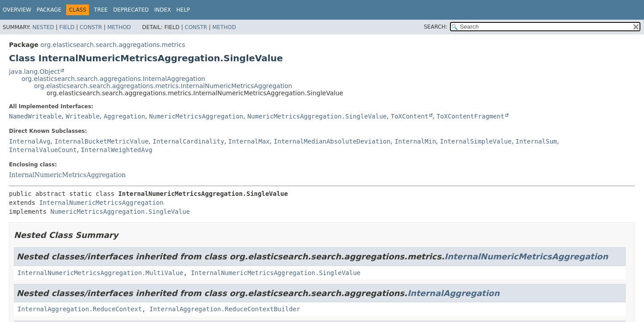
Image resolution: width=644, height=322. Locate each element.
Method (119, 27)
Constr (91, 27)
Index (163, 10)
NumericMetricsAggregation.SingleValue (317, 116)
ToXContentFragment (470, 116)
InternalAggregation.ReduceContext (80, 309)
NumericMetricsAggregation (196, 116)
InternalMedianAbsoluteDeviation (332, 141)
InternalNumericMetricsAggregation (67, 175)
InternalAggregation (453, 293)
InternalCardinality (188, 141)
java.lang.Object (34, 72)
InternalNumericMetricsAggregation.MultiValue (100, 273)
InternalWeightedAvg (117, 150)
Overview (17, 10)
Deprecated (131, 10)
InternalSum (536, 141)
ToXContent (410, 116)
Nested (43, 27)
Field (67, 27)
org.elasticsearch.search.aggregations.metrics (113, 45)
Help (183, 10)
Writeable (83, 116)
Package (49, 10)
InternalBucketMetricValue (102, 141)
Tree (101, 10)
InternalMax (249, 141)
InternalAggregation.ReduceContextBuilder (225, 309)
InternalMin (415, 141)
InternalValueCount (43, 150)
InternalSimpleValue (476, 141)
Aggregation (125, 116)
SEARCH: (436, 27)
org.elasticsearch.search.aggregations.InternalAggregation (113, 79)
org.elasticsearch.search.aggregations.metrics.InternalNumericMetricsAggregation (163, 86)
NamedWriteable (35, 116)
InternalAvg (30, 141)
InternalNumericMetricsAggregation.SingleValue (276, 273)
